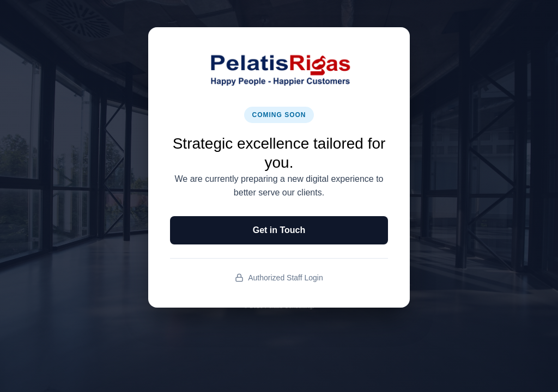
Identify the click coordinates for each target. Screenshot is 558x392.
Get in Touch (279, 230)
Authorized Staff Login (279, 278)
